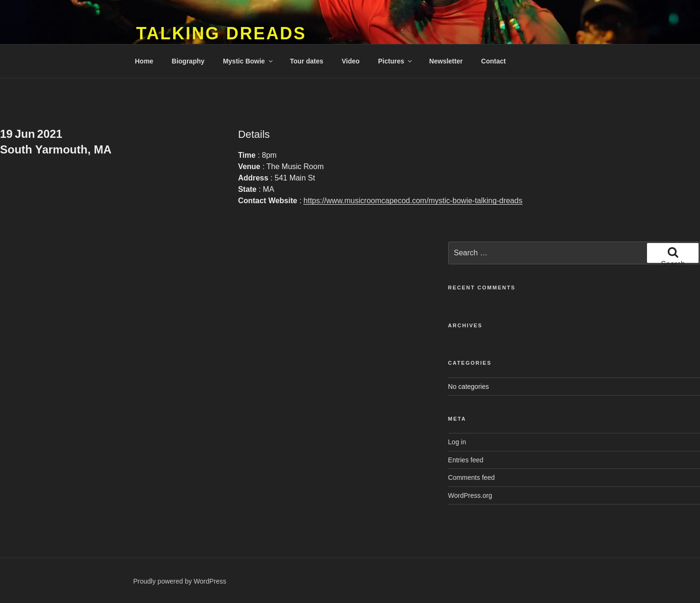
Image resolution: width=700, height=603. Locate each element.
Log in (457, 442)
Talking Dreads (222, 33)
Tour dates (307, 61)
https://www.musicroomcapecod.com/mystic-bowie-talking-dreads (413, 201)
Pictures (396, 61)
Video (351, 61)
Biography (188, 61)
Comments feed (472, 477)
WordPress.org (470, 495)
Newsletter (446, 61)
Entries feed (466, 460)
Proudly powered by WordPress (180, 581)
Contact (494, 61)
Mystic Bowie (248, 61)
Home (144, 61)
